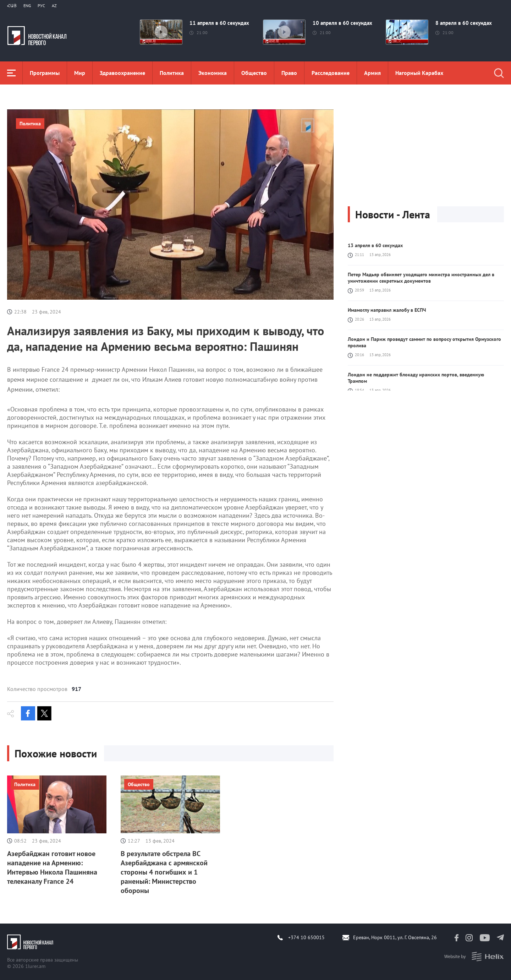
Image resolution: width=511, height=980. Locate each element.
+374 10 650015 (306, 937)
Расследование (331, 73)
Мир (80, 73)
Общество (254, 73)
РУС (41, 6)
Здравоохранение (122, 73)
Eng (27, 6)
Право (289, 73)
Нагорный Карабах (419, 73)
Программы (45, 73)
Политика (172, 73)
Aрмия (372, 73)
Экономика (213, 73)
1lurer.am (35, 966)
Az (54, 6)
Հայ (12, 6)
